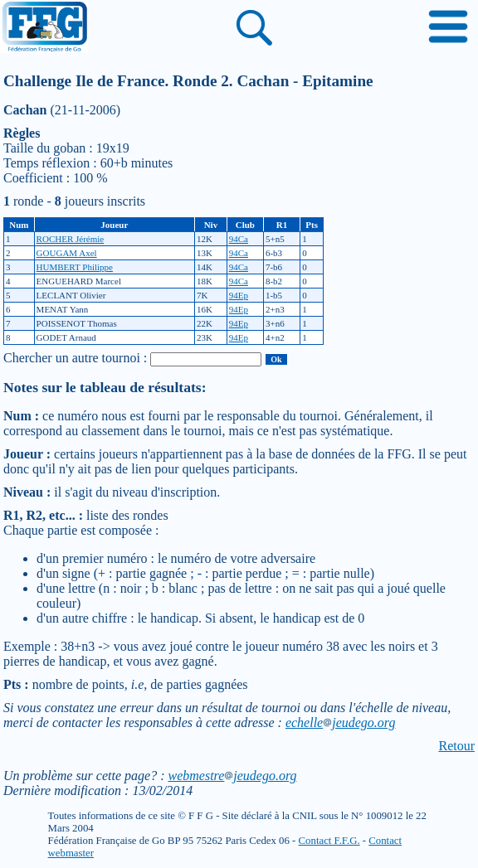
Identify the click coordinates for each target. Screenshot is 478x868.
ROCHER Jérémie (71, 239)
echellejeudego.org (341, 723)
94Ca (239, 239)
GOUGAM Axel (67, 253)
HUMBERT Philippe (75, 267)
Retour (456, 746)
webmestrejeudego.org (232, 776)
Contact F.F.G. (329, 841)
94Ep (239, 295)
